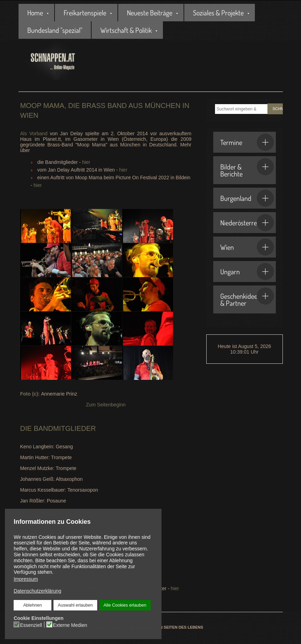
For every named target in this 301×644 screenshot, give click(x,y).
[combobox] (241, 109)
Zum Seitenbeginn (106, 405)
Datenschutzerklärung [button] (37, 591)
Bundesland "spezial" (55, 30)
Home (35, 13)
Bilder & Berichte (247, 168)
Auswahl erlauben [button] (75, 605)
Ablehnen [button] (33, 605)
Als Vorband (34, 133)
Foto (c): (31, 394)
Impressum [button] (26, 579)
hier (86, 162)
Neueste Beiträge (150, 13)
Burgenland (247, 198)
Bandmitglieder (65, 428)
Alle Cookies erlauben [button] (125, 605)
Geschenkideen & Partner (247, 297)
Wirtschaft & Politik (126, 30)
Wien (247, 247)
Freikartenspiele (85, 13)
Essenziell (31, 625)
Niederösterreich (247, 223)
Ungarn (247, 272)
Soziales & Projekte (218, 13)
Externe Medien (70, 625)
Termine (247, 142)
